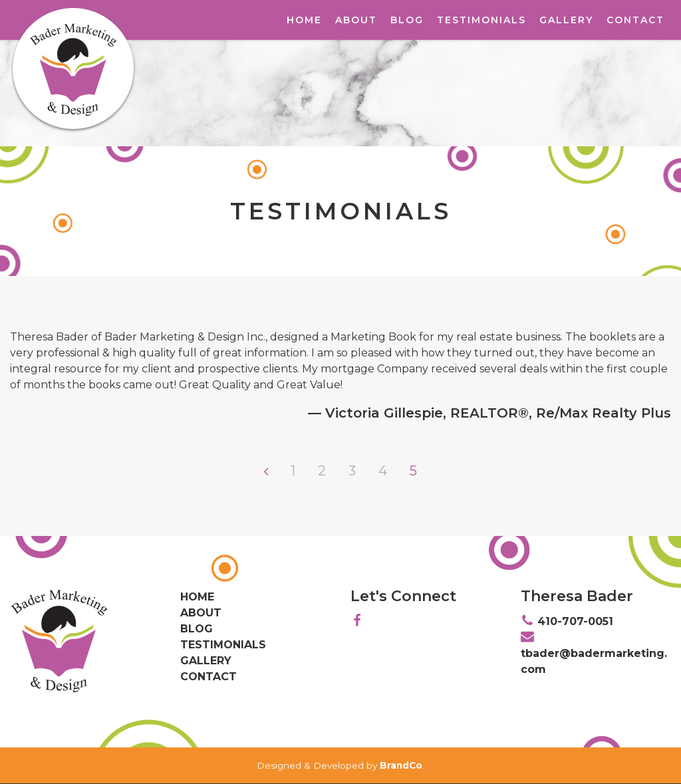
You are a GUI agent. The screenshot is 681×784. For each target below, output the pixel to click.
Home (304, 20)
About (356, 20)
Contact (635, 20)
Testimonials (481, 20)
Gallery (566, 20)
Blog (407, 20)
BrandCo (401, 765)
